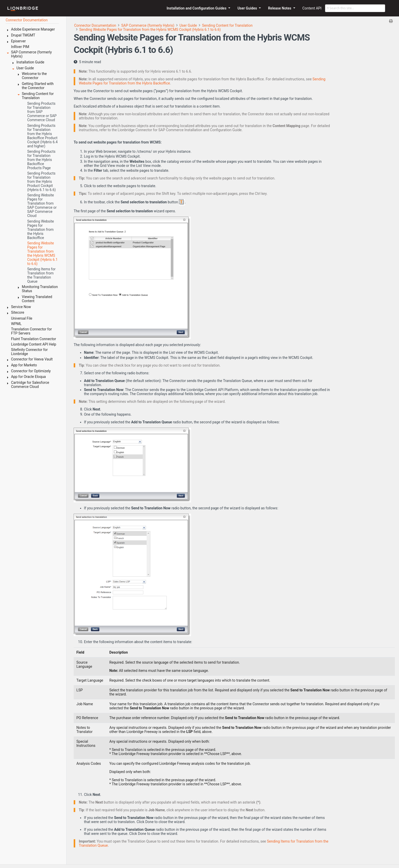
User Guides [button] (248, 8)
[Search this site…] (355, 8)
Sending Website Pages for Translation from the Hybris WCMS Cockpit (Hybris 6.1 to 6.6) (150, 30)
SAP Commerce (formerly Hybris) (148, 25)
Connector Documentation (95, 25)
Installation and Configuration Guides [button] (197, 8)
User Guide (188, 25)
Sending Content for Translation (227, 25)
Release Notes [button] (280, 8)
